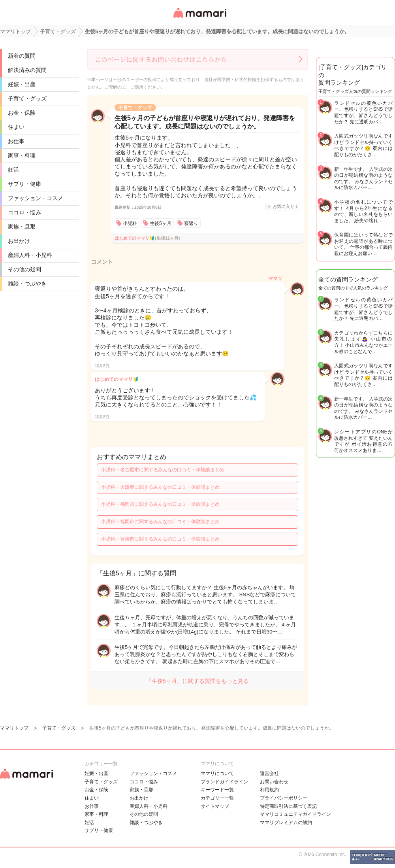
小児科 (130, 223)
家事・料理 (22, 155)
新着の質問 (22, 56)
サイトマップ (215, 806)
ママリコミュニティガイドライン (295, 814)
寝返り (191, 223)
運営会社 (269, 773)
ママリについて (217, 773)
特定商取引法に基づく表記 (288, 806)
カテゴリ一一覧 (217, 798)
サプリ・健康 (24, 184)
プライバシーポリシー (284, 798)
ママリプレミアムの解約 (286, 823)
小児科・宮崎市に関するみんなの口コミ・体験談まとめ (160, 539)
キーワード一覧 (217, 790)
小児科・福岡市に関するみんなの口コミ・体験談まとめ (160, 522)
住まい (16, 127)
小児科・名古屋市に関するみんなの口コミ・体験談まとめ (163, 470)
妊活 (13, 170)
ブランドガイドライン (224, 782)
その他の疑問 (24, 269)
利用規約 (269, 790)
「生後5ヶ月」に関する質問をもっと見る (197, 681)
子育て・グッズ (27, 98)
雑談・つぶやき (27, 284)
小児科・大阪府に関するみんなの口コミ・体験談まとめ (160, 487)
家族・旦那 (22, 227)
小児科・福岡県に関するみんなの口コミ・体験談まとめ (160, 504)
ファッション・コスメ (36, 198)
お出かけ (19, 241)
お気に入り (285, 206)
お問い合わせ (274, 782)
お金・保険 (22, 113)
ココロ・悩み (24, 212)
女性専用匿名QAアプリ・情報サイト (199, 18)
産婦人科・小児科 (30, 255)
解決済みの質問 (27, 70)
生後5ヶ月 (161, 223)
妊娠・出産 (22, 84)
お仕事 (16, 141)
